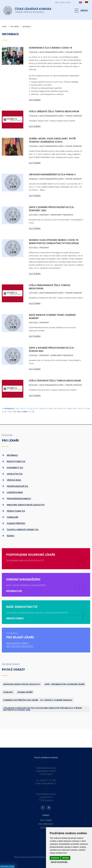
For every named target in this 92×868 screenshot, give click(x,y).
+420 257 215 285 (48, 780)
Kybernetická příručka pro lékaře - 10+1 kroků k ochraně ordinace (38, 700)
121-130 (38, 408)
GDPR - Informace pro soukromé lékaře (65, 684)
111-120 (29, 408)
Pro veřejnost (46, 824)
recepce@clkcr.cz (49, 783)
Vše (33, 412)
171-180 (86, 408)
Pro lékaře (15, 27)
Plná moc (8, 692)
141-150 (57, 408)
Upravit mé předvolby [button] (59, 862)
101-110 (19, 408)
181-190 (7, 412)
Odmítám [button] (65, 858)
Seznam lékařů (25, 692)
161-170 (76, 408)
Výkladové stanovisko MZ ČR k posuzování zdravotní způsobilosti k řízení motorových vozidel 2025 (43, 709)
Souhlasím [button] (55, 858)
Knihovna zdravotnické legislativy (22, 684)
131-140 (48, 408)
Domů (4, 27)
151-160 (67, 408)
